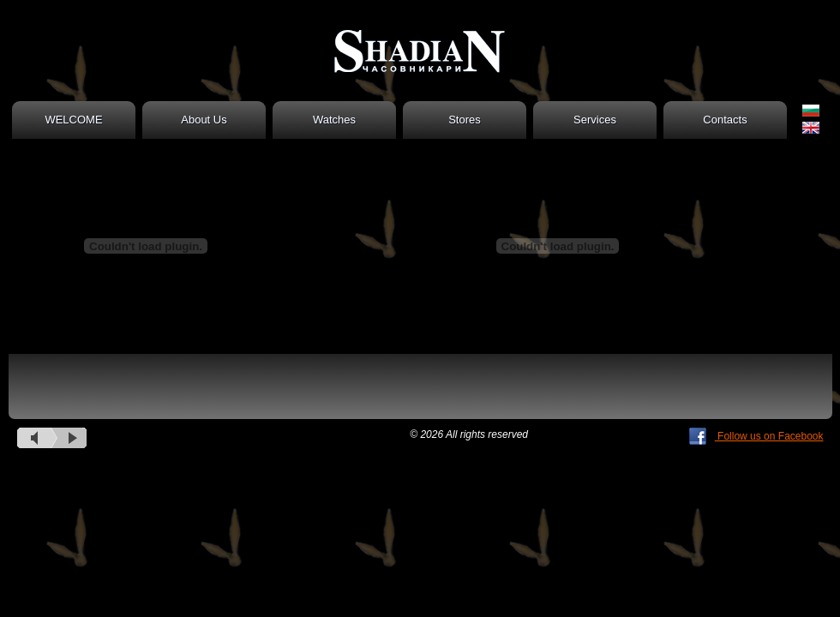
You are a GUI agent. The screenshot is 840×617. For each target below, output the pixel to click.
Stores (465, 120)
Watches (334, 120)
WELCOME (73, 120)
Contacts (725, 120)
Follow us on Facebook (756, 436)
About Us (204, 120)
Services (595, 120)
